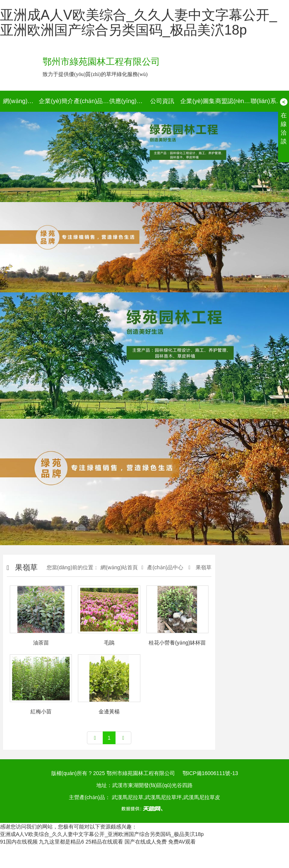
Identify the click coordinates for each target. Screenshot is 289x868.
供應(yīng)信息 (127, 101)
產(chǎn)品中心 (91, 101)
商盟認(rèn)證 (233, 101)
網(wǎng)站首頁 (21, 101)
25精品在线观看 (104, 842)
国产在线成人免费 (146, 842)
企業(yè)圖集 (198, 101)
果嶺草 (203, 567)
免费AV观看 (182, 842)
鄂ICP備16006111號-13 (210, 773)
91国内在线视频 (19, 842)
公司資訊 (162, 101)
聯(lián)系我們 (268, 101)
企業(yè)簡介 (56, 101)
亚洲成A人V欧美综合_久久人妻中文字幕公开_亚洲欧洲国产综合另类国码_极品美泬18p (138, 22)
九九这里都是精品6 (61, 842)
